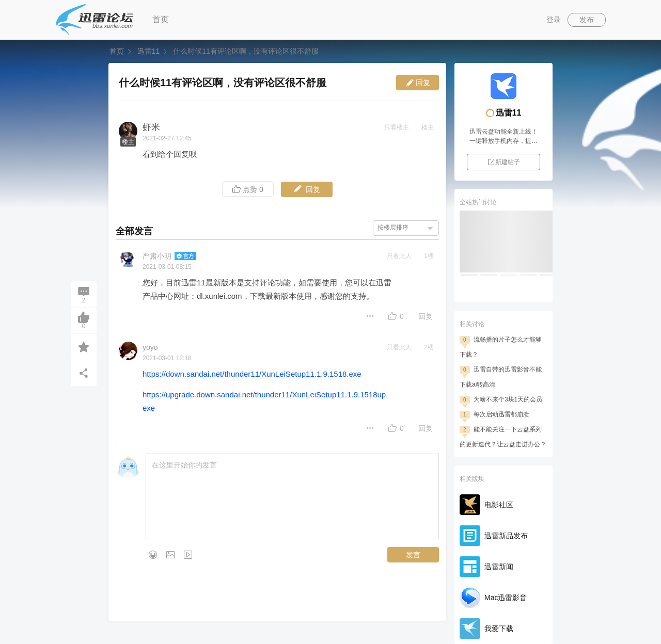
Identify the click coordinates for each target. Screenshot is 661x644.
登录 (554, 20)
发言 (413, 555)
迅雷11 (148, 51)
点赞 (248, 189)
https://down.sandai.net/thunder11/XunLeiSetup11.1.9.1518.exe (252, 374)
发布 (587, 20)
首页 (161, 19)
